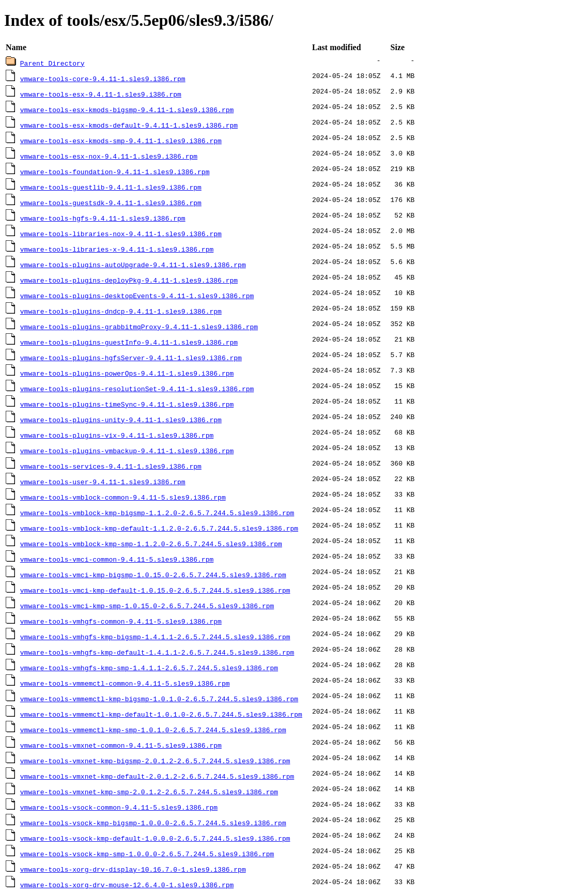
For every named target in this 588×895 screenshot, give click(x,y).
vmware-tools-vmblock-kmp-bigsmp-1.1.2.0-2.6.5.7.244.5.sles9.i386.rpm (157, 513)
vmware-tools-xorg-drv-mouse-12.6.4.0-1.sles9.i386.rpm (127, 885)
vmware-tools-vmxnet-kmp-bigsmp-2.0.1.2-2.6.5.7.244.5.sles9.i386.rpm (155, 761)
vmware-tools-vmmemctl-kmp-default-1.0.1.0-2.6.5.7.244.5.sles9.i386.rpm (161, 714)
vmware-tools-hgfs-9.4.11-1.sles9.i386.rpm (103, 218)
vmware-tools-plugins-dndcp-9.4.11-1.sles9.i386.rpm (121, 311)
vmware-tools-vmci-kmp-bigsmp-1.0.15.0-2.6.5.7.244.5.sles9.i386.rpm (153, 575)
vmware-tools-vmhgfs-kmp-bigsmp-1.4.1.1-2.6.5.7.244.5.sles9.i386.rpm (155, 637)
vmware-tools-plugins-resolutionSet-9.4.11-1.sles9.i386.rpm (137, 389)
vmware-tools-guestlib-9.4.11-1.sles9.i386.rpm (111, 187)
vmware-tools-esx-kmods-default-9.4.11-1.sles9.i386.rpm (129, 125)
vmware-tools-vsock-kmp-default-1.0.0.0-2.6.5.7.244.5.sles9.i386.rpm (155, 838)
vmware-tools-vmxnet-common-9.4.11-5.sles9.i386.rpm (121, 745)
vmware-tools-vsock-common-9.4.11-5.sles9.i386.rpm (119, 807)
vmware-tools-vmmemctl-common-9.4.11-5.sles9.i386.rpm (125, 683)
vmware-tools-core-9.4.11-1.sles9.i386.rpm (103, 79)
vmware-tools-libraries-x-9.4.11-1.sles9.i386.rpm (117, 249)
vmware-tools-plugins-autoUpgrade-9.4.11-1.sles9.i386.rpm (133, 265)
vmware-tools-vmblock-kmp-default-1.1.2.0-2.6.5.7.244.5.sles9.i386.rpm (159, 528)
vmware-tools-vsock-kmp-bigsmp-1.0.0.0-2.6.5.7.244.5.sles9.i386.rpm (153, 823)
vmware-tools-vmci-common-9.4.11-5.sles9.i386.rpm (117, 559)
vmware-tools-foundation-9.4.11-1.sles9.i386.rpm (115, 172)
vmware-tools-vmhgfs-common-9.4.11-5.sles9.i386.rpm (121, 621)
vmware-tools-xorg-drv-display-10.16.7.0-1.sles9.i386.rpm (133, 869)
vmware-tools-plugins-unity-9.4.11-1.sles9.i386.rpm (121, 420)
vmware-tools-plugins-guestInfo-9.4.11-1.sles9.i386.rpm (129, 342)
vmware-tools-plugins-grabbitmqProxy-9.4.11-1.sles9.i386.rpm (139, 327)
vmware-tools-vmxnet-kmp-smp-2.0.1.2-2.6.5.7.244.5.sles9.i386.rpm (149, 792)
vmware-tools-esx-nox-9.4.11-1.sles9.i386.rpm (109, 156)
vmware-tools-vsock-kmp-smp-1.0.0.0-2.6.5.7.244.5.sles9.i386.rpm (147, 854)
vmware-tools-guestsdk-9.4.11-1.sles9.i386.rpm (111, 203)
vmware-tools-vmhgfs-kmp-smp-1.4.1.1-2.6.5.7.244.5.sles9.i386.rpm (149, 668)
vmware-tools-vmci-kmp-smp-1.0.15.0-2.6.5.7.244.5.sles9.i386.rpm (147, 606)
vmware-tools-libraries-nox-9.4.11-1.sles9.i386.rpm (121, 234)
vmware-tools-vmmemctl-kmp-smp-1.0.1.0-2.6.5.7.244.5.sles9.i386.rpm (153, 730)
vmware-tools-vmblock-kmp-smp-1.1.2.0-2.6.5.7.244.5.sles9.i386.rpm (151, 544)
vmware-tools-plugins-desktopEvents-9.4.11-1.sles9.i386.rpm (137, 296)
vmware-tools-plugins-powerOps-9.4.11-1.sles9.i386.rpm (127, 373)
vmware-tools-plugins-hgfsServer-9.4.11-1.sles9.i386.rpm (131, 358)
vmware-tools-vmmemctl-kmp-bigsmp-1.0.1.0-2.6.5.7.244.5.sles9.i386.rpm (159, 699)
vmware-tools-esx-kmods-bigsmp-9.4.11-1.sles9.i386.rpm (127, 110)
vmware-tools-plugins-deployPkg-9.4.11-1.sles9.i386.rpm (129, 280)
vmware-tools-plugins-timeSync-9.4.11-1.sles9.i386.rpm (127, 404)
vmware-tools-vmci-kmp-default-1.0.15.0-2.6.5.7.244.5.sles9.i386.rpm (155, 590)
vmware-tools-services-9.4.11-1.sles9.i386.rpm (111, 466)
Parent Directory (52, 63)
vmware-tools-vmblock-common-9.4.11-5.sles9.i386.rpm (123, 497)
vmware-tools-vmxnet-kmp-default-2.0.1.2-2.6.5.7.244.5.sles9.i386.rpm (157, 776)
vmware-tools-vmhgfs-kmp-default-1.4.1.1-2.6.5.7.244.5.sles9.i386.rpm (157, 652)
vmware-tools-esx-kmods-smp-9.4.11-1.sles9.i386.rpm (121, 141)
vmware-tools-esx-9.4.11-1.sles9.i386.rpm (101, 94)
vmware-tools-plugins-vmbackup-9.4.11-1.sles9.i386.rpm (127, 451)
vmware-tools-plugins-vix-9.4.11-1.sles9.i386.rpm (117, 435)
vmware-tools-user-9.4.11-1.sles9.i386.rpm (103, 482)
